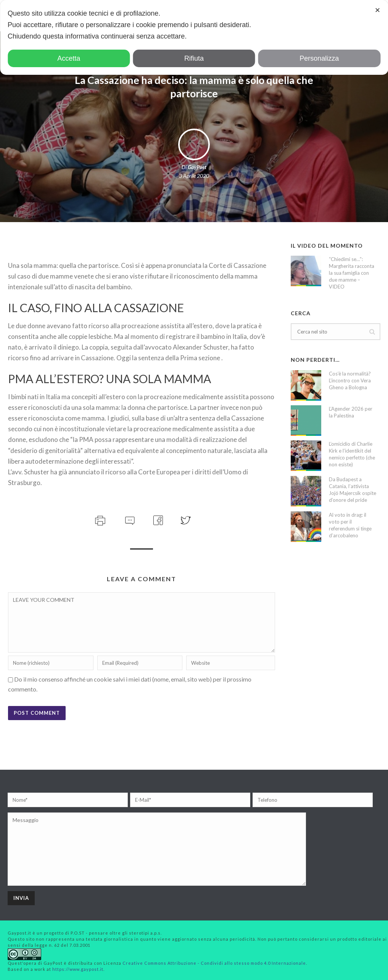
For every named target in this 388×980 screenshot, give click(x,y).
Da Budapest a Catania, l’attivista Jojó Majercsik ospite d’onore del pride (353, 490)
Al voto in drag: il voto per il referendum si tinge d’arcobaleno (350, 525)
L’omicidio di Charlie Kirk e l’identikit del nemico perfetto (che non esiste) (352, 454)
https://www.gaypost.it (78, 969)
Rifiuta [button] (194, 58)
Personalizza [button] (319, 58)
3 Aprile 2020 (194, 176)
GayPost (197, 167)
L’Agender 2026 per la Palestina (351, 412)
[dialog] (194, 37)
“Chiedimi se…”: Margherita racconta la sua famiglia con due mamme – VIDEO (352, 273)
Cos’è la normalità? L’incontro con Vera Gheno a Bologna (350, 380)
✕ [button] (378, 10)
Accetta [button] (69, 58)
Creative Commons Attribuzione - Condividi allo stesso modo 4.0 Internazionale (214, 963)
